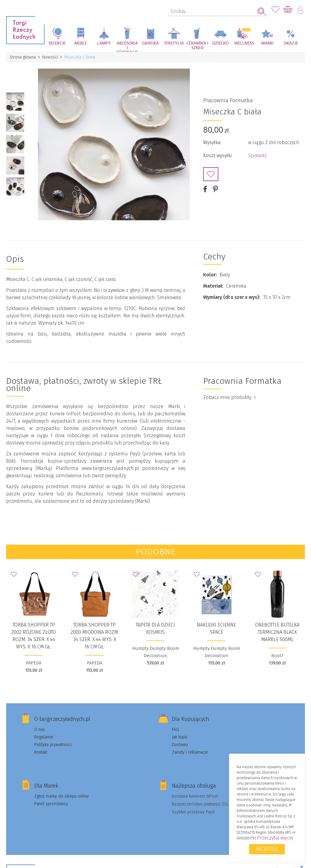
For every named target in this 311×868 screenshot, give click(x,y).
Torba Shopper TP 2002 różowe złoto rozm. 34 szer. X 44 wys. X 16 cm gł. (34, 636)
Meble (81, 43)
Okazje (291, 43)
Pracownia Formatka (228, 100)
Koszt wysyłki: (218, 155)
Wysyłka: (212, 142)
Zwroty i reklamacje (190, 752)
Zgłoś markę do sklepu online (62, 796)
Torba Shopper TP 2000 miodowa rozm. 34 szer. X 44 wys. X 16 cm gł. (95, 636)
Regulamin (44, 737)
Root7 (277, 656)
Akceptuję (267, 849)
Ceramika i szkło (197, 46)
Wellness (244, 43)
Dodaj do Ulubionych (211, 174)
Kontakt (41, 752)
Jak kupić (180, 737)
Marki (267, 43)
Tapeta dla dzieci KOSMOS (155, 628)
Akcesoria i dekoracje (127, 47)
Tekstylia (174, 43)
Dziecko (220, 43)
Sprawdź (257, 155)
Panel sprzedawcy (51, 804)
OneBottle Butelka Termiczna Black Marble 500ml (277, 632)
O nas (40, 730)
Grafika (150, 43)
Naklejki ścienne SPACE (216, 628)
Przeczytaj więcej (275, 838)
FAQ (175, 730)
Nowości (50, 57)
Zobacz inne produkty (229, 397)
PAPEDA (34, 663)
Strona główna (23, 57)
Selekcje (57, 43)
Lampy (104, 43)
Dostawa (180, 745)
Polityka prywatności (53, 745)
